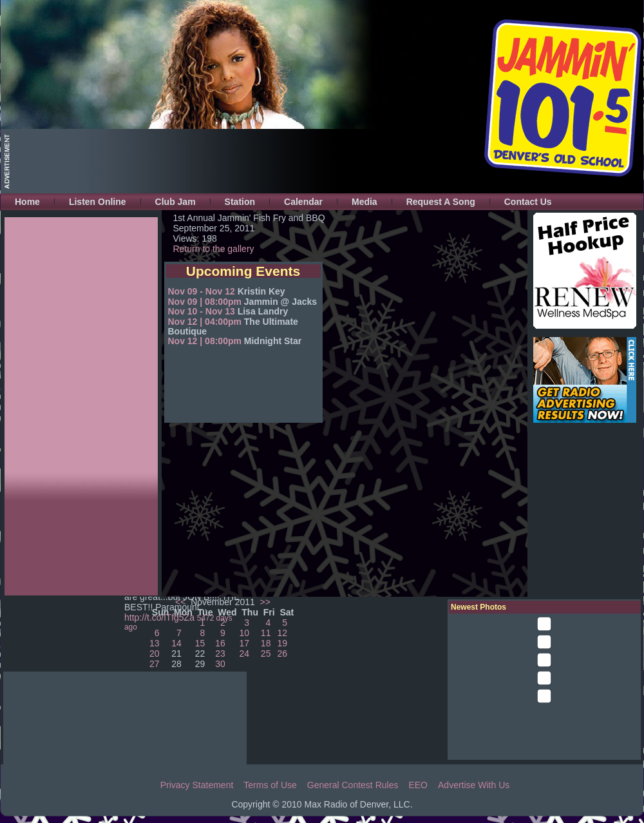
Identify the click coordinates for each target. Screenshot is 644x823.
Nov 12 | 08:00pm (205, 341)
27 (155, 664)
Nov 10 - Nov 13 (202, 311)
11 (266, 633)
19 (283, 643)
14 (176, 643)
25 (266, 654)
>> (264, 602)
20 (155, 654)
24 (244, 654)
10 (244, 633)
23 (220, 654)
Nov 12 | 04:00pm (205, 322)
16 (220, 643)
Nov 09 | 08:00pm (205, 302)
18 (266, 643)
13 (155, 643)
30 (220, 664)
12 (283, 633)
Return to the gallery (214, 249)
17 (244, 643)
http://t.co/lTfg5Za (159, 617)
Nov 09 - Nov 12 (202, 291)
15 (200, 643)
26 (283, 654)
